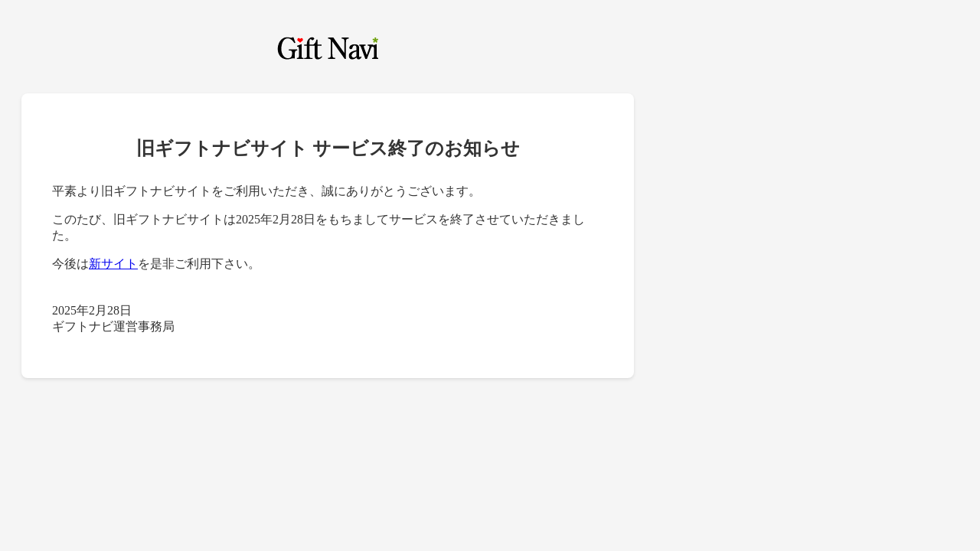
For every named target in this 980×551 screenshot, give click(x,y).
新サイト (113, 264)
